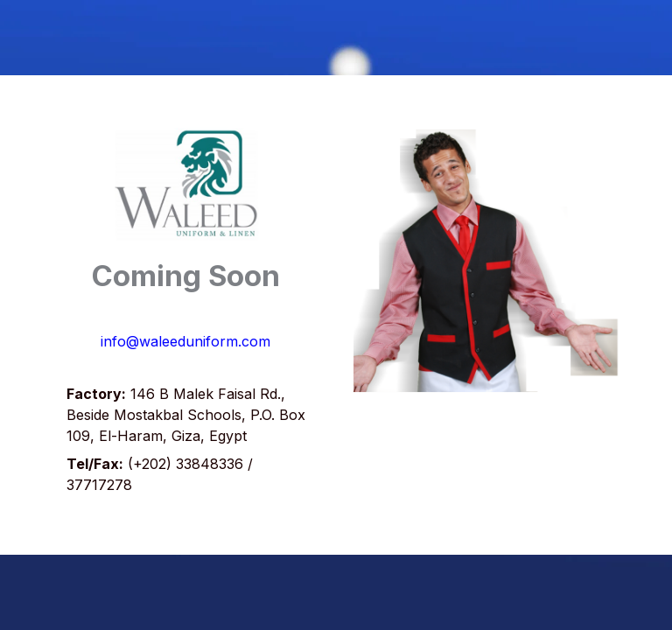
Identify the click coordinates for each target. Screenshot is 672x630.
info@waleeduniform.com (185, 341)
